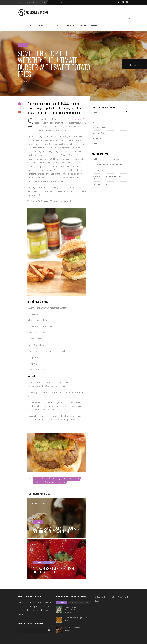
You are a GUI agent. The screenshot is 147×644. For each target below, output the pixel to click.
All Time (85, 603)
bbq (46, 479)
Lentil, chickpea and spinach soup (106, 159)
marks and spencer (70, 479)
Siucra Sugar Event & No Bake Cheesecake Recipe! (53, 570)
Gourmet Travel (70, 25)
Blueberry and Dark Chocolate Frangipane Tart (109, 177)
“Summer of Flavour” (75, 119)
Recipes (21, 25)
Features (41, 25)
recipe (38, 479)
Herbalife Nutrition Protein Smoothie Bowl (74, 608)
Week (62, 603)
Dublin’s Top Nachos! (61, 2)
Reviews (31, 25)
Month (73, 603)
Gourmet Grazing (103, 597)
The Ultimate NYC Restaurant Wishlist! (107, 165)
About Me (84, 25)
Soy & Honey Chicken (101, 171)
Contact (94, 25)
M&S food (39, 483)
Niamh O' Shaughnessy (30, 82)
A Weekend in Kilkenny (101, 184)
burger (54, 479)
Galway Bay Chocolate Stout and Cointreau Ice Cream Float (56, 530)
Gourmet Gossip (54, 25)
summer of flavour (56, 483)
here (75, 201)
